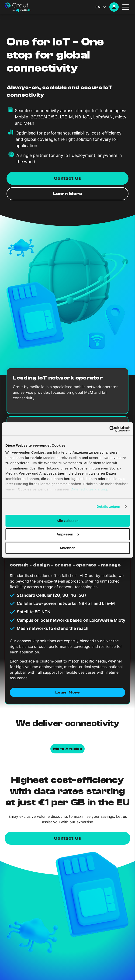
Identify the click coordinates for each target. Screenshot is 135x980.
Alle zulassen (67, 520)
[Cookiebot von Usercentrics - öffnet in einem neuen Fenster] (109, 429)
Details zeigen (108, 506)
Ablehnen (67, 548)
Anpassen (68, 534)
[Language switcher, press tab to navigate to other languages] (102, 7)
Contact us (67, 838)
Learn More (67, 692)
